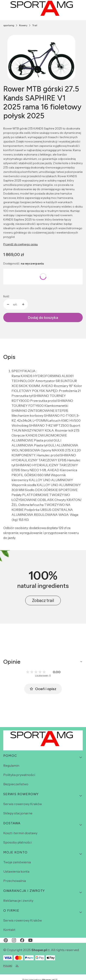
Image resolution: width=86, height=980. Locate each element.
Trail (35, 25)
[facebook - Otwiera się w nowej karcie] (22, 940)
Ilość (6, 296)
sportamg (9, 25)
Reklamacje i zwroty (18, 901)
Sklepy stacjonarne (18, 813)
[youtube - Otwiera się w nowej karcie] (30, 940)
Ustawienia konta (16, 871)
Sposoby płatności (17, 842)
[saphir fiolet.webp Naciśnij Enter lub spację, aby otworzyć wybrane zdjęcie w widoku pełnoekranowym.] (41, 58)
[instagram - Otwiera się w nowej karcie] (14, 940)
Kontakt (9, 930)
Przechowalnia (15, 881)
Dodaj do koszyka (43, 318)
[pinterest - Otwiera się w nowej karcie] (6, 940)
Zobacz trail (43, 600)
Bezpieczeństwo (16, 784)
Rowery (23, 25)
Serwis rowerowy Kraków (23, 804)
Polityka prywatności (19, 775)
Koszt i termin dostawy (20, 833)
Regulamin (11, 765)
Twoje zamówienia (17, 862)
